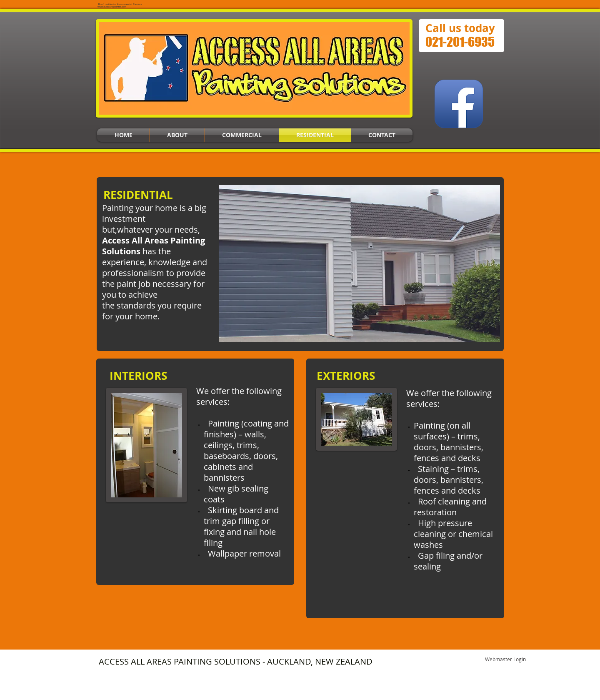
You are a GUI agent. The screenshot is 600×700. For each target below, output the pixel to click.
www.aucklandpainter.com (112, 7)
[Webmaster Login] (505, 659)
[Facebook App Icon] (459, 104)
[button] (360, 263)
